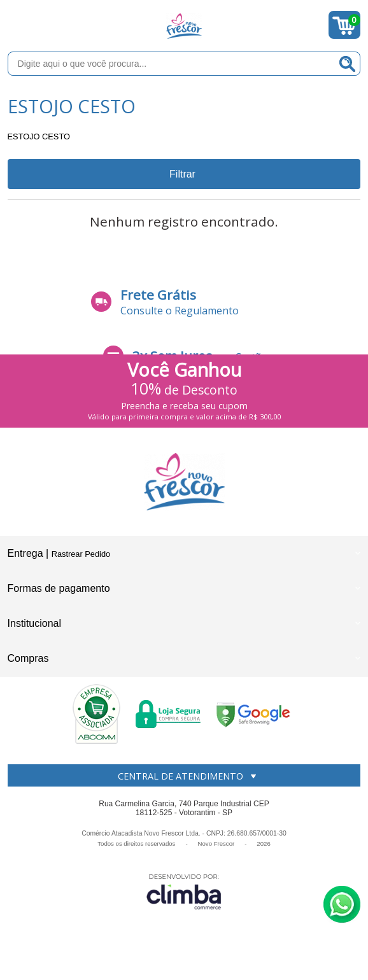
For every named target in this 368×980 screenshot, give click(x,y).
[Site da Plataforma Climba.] (184, 891)
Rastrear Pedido (81, 554)
